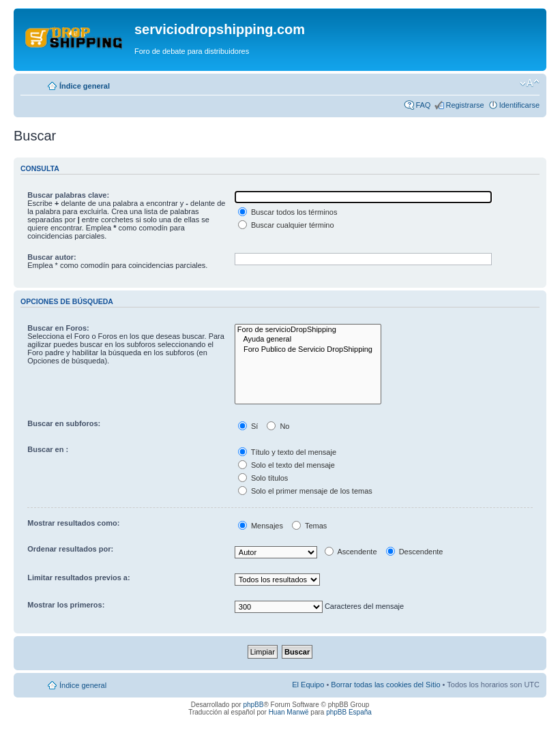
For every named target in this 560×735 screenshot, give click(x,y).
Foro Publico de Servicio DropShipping (308, 350)
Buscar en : (48, 449)
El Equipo (308, 685)
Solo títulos (263, 478)
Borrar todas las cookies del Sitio (385, 685)
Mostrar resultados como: (73, 523)
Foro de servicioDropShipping (308, 330)
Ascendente (351, 552)
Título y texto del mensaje (287, 452)
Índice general (85, 86)
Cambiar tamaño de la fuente (530, 83)
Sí (248, 426)
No (278, 426)
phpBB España (349, 712)
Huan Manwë (289, 712)
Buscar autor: (52, 257)
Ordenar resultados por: (70, 549)
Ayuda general (308, 340)
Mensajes (261, 526)
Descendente (415, 552)
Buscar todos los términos (288, 212)
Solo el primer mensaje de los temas (305, 491)
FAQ (423, 105)
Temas (309, 526)
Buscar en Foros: (58, 328)
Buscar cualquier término (286, 225)
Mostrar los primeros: (66, 605)
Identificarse (519, 105)
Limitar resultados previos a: (78, 577)
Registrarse (465, 105)
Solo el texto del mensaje (286, 465)
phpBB (253, 705)
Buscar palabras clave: (68, 195)
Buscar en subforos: (64, 423)
